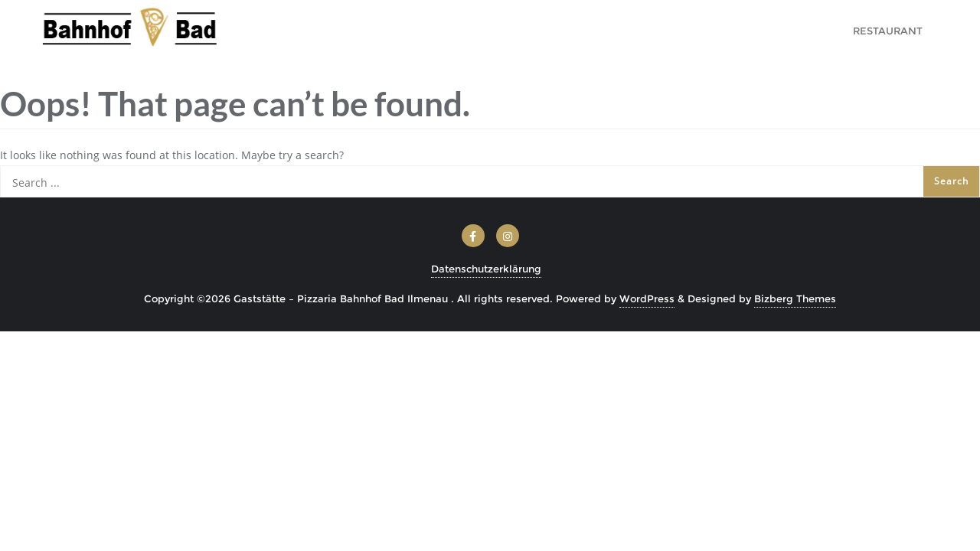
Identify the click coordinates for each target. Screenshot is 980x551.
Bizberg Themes (795, 298)
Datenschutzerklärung (486, 269)
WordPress (647, 298)
